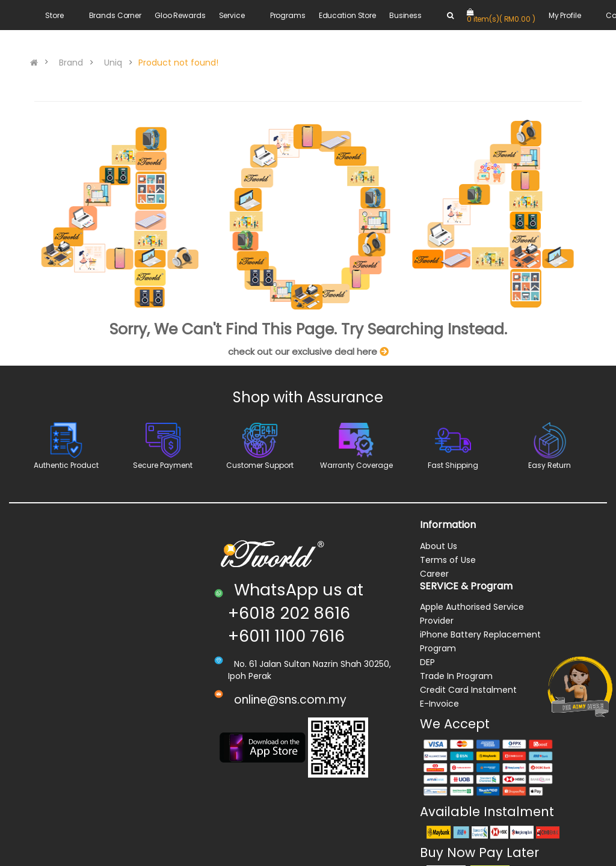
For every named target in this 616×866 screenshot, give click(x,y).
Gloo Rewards (180, 15)
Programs (288, 15)
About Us (439, 546)
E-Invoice (439, 704)
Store (54, 15)
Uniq (113, 63)
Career (434, 574)
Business (405, 15)
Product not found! (178, 63)
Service (232, 15)
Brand (71, 63)
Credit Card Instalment (468, 690)
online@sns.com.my (290, 700)
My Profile (565, 15)
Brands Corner (115, 15)
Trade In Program (456, 676)
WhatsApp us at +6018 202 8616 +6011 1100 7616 (296, 613)
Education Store (347, 15)
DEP (427, 662)
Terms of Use (448, 560)
